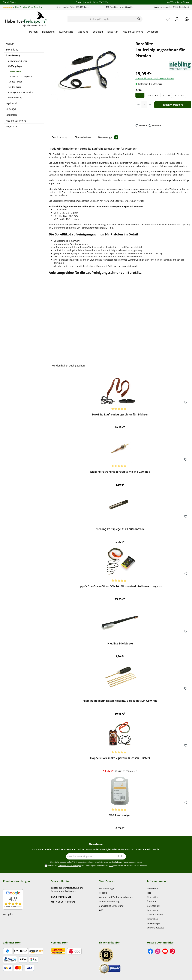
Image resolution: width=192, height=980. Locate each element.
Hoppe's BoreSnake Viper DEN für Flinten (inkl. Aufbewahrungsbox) (120, 586)
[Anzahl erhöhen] (150, 105)
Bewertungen (154, 923)
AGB (111, 866)
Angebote (11, 127)
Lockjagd (11, 109)
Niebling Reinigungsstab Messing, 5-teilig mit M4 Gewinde (120, 701)
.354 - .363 (152, 95)
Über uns (152, 901)
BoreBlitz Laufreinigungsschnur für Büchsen (120, 414)
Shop (5, 2)
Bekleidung (12, 50)
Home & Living (15, 97)
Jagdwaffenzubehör (17, 61)
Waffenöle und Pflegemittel (21, 76)
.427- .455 (179, 95)
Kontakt (103, 893)
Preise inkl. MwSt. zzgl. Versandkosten (155, 78)
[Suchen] (139, 19)
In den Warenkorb (173, 105)
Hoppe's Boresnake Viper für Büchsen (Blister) (120, 758)
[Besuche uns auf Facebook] (150, 951)
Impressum (153, 910)
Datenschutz (153, 906)
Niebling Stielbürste (120, 643)
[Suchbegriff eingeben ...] (102, 19)
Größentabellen (155, 915)
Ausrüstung (13, 55)
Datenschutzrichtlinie (110, 862)
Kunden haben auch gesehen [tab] (68, 366)
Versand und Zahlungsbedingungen (117, 897)
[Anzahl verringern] (139, 105)
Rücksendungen (107, 888)
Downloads (153, 888)
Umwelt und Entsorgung (111, 906)
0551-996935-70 (61, 897)
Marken (10, 44)
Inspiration (152, 919)
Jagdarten (11, 115)
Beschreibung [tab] (60, 137)
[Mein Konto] (177, 19)
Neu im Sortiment (16, 121)
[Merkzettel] (168, 19)
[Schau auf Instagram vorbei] (158, 951)
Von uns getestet (155, 928)
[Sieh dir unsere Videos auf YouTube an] (165, 951)
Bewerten (157, 126)
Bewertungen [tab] (108, 137)
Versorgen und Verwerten (21, 92)
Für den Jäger (14, 87)
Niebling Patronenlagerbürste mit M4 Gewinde (120, 472)
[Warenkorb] (186, 19)
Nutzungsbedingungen (132, 862)
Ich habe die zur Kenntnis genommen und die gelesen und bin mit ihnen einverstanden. (97, 866)
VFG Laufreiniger (120, 815)
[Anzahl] (144, 105)
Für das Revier (15, 82)
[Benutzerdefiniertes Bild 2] (110, 968)
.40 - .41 (166, 95)
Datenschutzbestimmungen (69, 866)
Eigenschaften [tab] (83, 137)
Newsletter (152, 897)
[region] (89, 73)
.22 (140, 95)
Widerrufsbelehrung (109, 901)
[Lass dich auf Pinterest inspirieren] (172, 951)
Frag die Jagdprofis (84, 2)
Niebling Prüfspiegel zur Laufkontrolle (120, 529)
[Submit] (120, 856)
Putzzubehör (16, 71)
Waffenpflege (15, 66)
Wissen (13, 2)
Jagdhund (11, 103)
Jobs (149, 893)
